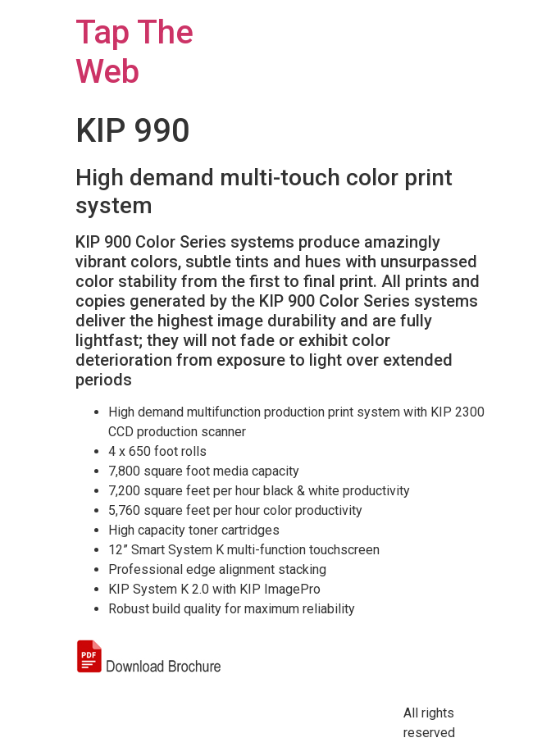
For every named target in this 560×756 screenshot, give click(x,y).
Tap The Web (134, 52)
